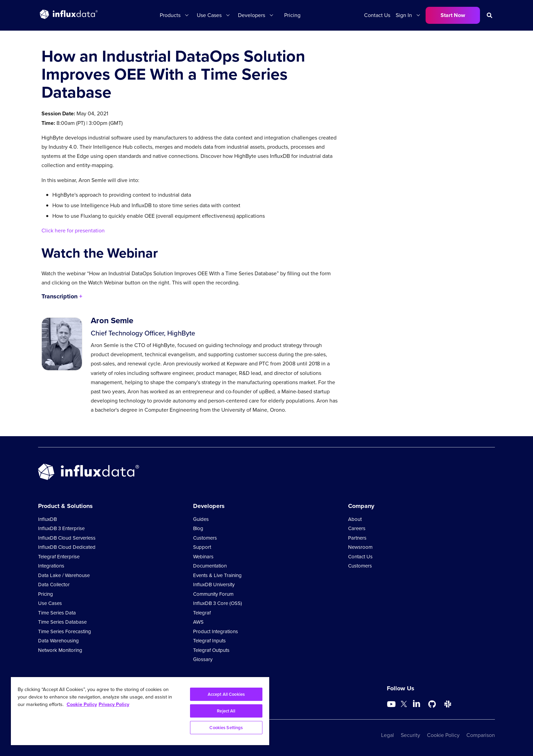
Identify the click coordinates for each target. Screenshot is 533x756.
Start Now (453, 15)
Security (410, 735)
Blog (198, 528)
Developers (252, 15)
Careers (357, 528)
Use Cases (209, 15)
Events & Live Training (217, 575)
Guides (201, 519)
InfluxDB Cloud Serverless (67, 538)
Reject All (226, 711)
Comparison (481, 735)
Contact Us (377, 15)
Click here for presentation (73, 231)
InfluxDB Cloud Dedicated (67, 547)
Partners (357, 538)
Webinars (203, 557)
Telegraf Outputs (211, 650)
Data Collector (54, 585)
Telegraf (202, 613)
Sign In (404, 15)
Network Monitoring (60, 650)
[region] (140, 711)
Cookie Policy (443, 735)
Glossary (203, 659)
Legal (388, 735)
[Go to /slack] (448, 704)
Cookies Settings (226, 728)
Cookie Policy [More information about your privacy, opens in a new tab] (82, 704)
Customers (205, 538)
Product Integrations (216, 631)
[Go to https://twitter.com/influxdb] (404, 705)
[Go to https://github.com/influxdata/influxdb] (432, 704)
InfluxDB (47, 519)
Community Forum (213, 594)
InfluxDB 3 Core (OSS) (218, 603)
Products (170, 15)
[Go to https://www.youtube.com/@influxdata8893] (392, 704)
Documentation (210, 566)
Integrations (51, 566)
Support (202, 547)
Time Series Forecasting (65, 631)
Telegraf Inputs (209, 641)
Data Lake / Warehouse (64, 575)
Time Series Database (62, 622)
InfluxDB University (214, 585)
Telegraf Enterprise (59, 557)
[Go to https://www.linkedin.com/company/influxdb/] (416, 704)
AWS (198, 622)
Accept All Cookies (226, 694)
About (355, 519)
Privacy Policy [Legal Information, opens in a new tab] (114, 704)
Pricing (292, 15)
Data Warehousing (58, 641)
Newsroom (360, 547)
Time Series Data (57, 613)
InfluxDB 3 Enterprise (61, 528)
